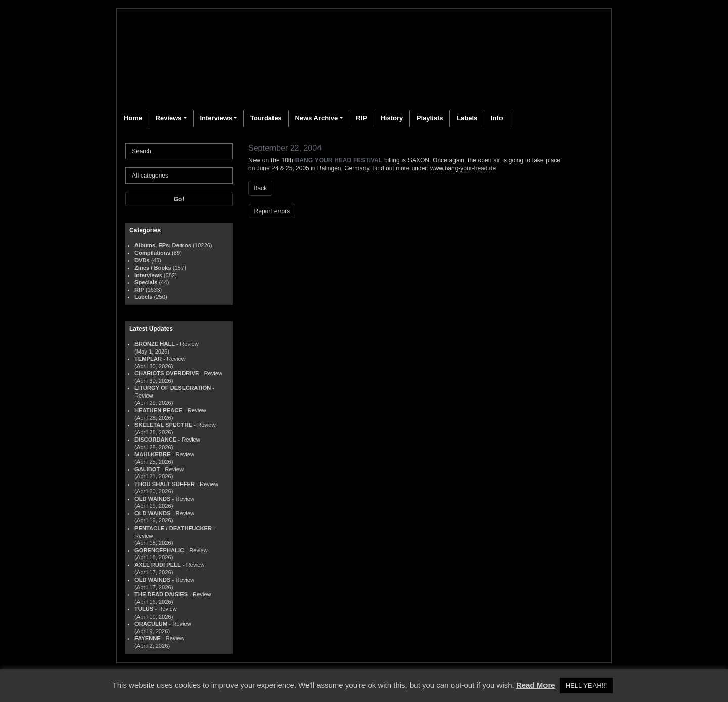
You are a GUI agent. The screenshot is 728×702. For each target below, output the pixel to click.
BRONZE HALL (155, 344)
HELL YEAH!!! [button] (586, 686)
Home (133, 118)
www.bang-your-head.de (463, 168)
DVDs (142, 260)
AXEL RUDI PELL (158, 565)
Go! (179, 199)
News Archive (316, 118)
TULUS (144, 609)
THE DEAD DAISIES (161, 594)
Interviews (216, 118)
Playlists (430, 118)
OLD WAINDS (152, 499)
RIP (361, 118)
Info (497, 118)
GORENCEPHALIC (159, 550)
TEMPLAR (148, 359)
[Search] (179, 151)
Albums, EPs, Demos (163, 245)
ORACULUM (151, 624)
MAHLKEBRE (152, 454)
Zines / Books (153, 268)
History (392, 118)
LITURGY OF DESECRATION (173, 388)
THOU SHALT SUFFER (165, 484)
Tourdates (266, 118)
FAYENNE (148, 638)
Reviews (169, 118)
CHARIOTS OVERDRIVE (167, 373)
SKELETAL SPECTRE (163, 425)
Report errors (272, 211)
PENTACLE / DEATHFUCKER (173, 528)
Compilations (152, 253)
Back (261, 188)
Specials (146, 282)
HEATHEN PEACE (158, 410)
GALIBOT (147, 469)
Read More (536, 685)
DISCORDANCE (155, 440)
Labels (467, 118)
